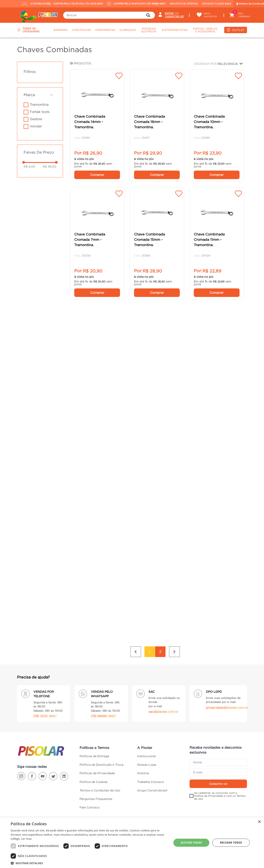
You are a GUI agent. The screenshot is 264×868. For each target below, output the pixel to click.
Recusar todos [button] (231, 843)
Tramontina (39, 104)
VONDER (36, 126)
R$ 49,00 (50, 167)
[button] (40, 95)
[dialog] (132, 843)
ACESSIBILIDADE (34, 4)
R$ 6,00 (29, 167)
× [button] (259, 822)
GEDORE (36, 119)
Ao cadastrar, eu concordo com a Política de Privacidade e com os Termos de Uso (220, 779)
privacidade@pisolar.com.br (227, 691)
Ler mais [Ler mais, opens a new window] (26, 839)
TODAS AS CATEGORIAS (28, 30)
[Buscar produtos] (149, 15)
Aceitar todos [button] (191, 843)
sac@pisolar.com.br (163, 695)
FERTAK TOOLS (40, 112)
